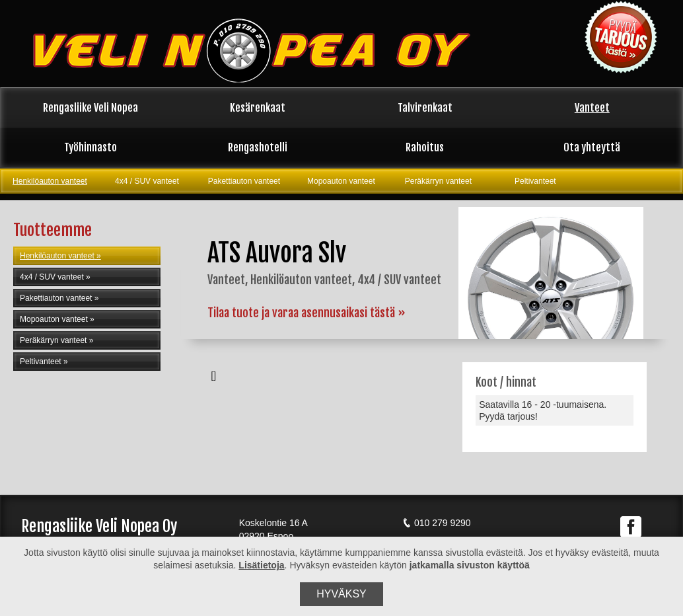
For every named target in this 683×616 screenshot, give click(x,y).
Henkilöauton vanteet (50, 181)
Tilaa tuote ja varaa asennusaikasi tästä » (306, 313)
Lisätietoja (261, 565)
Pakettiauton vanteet (244, 181)
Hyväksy (341, 594)
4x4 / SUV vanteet (147, 181)
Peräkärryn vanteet (438, 181)
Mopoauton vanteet (341, 181)
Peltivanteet (535, 181)
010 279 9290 (437, 523)
